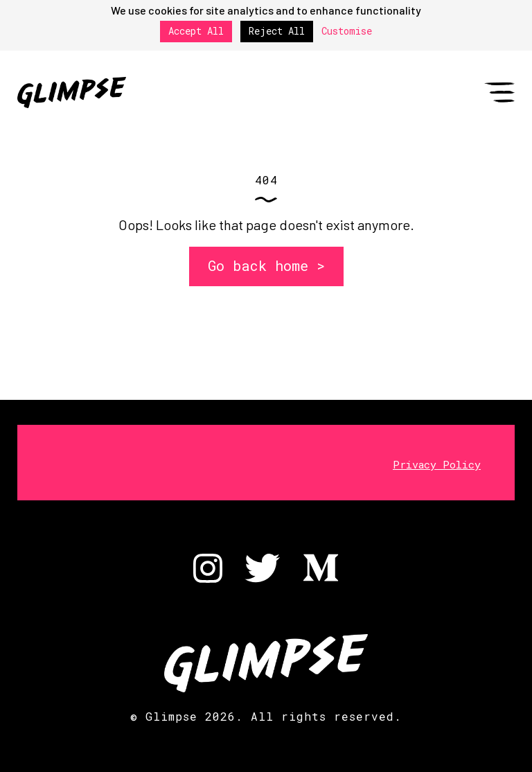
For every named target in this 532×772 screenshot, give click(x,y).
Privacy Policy (437, 464)
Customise (347, 32)
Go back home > (266, 265)
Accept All (196, 31)
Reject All (277, 31)
